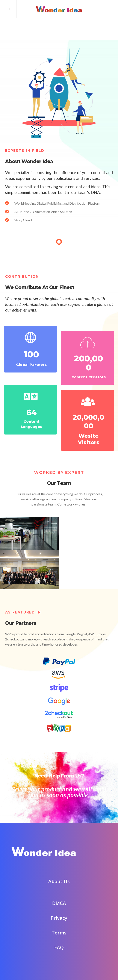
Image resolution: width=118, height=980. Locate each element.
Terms (59, 924)
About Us (59, 872)
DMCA (59, 894)
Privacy (59, 909)
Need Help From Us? (59, 767)
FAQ (59, 938)
